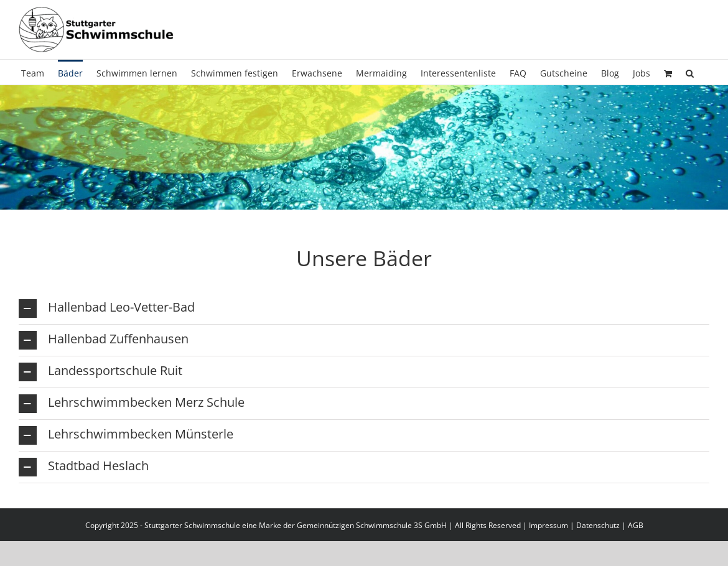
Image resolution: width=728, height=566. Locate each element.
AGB (636, 525)
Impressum (548, 525)
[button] (690, 72)
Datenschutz (598, 525)
